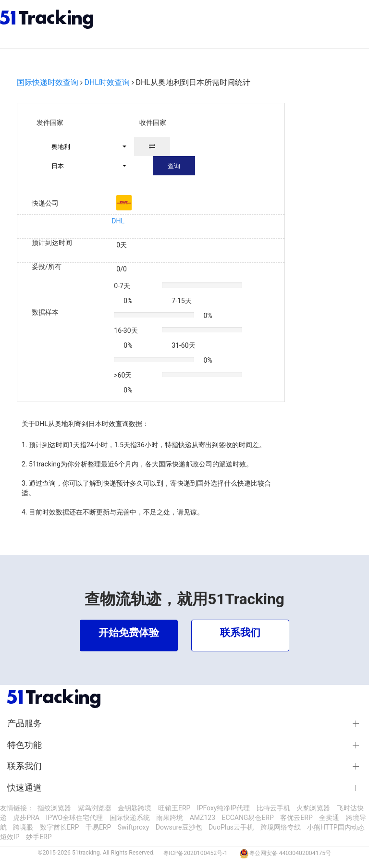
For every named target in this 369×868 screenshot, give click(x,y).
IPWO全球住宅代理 (75, 818)
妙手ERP (39, 837)
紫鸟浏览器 (95, 808)
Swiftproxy (134, 827)
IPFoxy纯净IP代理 (223, 808)
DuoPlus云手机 (231, 827)
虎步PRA (26, 818)
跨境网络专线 (281, 827)
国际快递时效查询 (48, 82)
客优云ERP (296, 818)
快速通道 (25, 788)
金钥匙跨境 (135, 808)
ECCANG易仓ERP (248, 818)
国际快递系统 (130, 818)
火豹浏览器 (313, 808)
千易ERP (98, 827)
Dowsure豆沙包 (179, 827)
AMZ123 (203, 818)
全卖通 (329, 818)
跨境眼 (23, 827)
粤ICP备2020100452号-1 (195, 853)
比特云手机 (273, 808)
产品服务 (25, 723)
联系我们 (25, 766)
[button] (85, 147)
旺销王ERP (174, 808)
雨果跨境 (170, 818)
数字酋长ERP (59, 827)
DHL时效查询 (107, 82)
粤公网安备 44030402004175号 (290, 853)
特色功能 (25, 745)
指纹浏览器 (54, 808)
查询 (174, 166)
